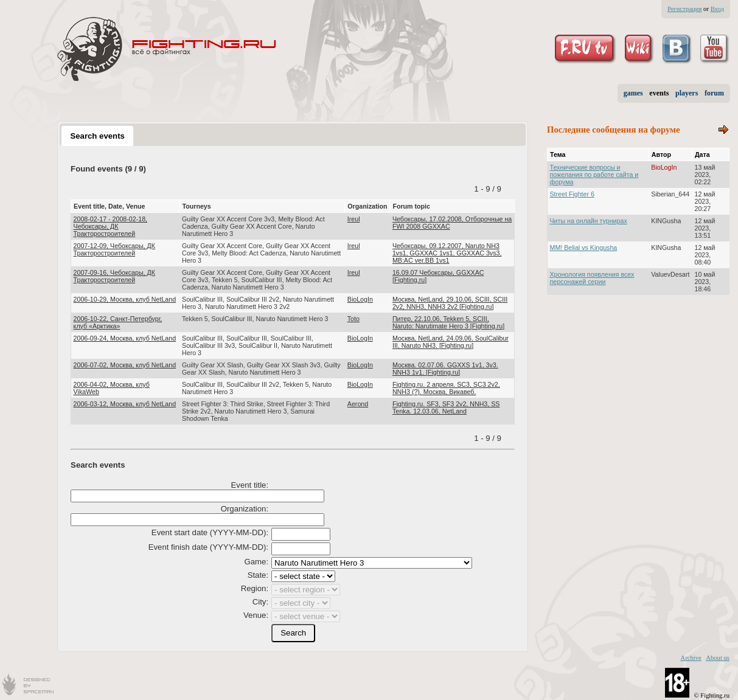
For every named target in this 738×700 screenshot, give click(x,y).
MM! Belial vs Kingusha (584, 248)
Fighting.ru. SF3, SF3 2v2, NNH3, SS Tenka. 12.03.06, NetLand (446, 407)
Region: (255, 588)
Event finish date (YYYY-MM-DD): (208, 547)
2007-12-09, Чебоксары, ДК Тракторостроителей (114, 249)
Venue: (256, 615)
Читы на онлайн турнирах (589, 221)
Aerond (358, 404)
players (687, 93)
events (659, 93)
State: (258, 575)
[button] (293, 633)
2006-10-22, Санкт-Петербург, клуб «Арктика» (118, 322)
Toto (353, 319)
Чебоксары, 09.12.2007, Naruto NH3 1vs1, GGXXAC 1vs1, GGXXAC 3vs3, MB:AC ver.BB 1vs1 (447, 253)
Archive (691, 658)
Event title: (250, 485)
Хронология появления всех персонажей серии (592, 278)
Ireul (354, 219)
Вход (717, 9)
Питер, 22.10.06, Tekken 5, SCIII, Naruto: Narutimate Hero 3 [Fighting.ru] (448, 322)
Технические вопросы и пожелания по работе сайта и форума (594, 175)
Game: (257, 562)
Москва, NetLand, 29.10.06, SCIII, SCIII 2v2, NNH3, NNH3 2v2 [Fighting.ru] (450, 303)
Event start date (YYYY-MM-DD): (210, 532)
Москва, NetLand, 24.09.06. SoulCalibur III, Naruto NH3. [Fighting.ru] (451, 342)
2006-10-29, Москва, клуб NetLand (125, 299)
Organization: (245, 509)
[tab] (97, 136)
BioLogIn (360, 299)
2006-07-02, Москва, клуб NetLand (125, 365)
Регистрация (684, 9)
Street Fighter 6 (572, 194)
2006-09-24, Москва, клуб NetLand (125, 338)
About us (718, 658)
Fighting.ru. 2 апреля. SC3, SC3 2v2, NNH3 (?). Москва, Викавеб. (446, 388)
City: (260, 602)
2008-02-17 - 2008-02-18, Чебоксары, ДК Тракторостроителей (110, 226)
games (633, 93)
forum (714, 93)
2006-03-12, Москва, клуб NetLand (125, 404)
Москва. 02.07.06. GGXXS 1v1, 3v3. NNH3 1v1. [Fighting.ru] (445, 369)
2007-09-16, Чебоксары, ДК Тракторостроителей (114, 276)
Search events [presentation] (97, 136)
